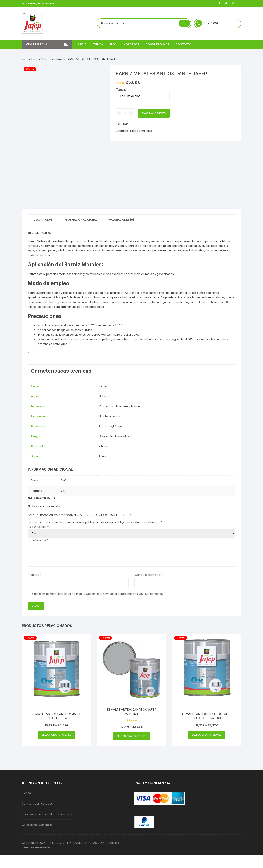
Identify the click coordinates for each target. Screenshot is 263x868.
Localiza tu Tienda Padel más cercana (47, 814)
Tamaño (121, 89)
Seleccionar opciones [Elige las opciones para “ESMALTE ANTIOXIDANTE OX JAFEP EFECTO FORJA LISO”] (207, 735)
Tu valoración (38, 540)
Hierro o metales (53, 59)
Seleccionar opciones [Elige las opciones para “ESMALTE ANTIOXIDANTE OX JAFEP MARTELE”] (131, 736)
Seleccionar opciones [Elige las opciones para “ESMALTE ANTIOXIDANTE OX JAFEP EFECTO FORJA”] (56, 735)
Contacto (183, 44)
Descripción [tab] (43, 220)
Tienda (98, 44)
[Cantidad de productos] (125, 113)
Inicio (82, 44)
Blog (113, 44)
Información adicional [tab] (80, 220)
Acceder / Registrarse (38, 4)
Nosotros (131, 44)
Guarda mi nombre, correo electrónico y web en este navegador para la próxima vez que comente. (97, 594)
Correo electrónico (149, 575)
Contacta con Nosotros (37, 804)
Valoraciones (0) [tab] (121, 220)
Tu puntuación (38, 527)
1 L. (63, 491)
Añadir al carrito (154, 113)
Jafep (69, 241)
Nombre (35, 575)
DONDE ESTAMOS (157, 44)
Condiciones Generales (37, 825)
